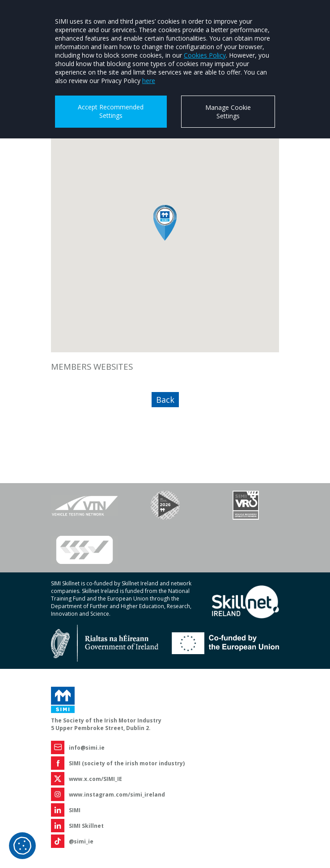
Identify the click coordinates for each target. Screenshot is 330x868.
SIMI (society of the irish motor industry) (127, 763)
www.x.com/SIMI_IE (95, 779)
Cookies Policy (205, 55)
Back (165, 400)
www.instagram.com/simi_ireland (117, 795)
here (149, 81)
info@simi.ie (87, 748)
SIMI (75, 810)
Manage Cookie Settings (228, 112)
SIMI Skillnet (86, 826)
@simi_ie (81, 841)
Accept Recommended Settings (111, 111)
